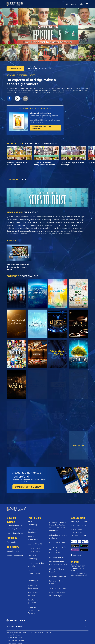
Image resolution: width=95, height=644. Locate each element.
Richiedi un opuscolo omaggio (42, 127)
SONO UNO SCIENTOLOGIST (21, 75)
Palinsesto (11, 540)
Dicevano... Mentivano (58, 574)
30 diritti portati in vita (58, 586)
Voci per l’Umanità (35, 542)
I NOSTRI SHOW (34, 516)
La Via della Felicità (57, 555)
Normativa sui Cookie (16, 636)
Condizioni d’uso (14, 633)
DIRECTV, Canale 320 (79, 520)
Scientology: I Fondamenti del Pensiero (34, 608)
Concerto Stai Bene (57, 540)
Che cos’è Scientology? (41, 113)
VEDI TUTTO (79, 445)
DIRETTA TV (12, 536)
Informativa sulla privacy (17, 638)
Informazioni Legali (15, 641)
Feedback (77, 548)
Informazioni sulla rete (15, 531)
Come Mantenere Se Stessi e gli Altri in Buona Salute (57, 548)
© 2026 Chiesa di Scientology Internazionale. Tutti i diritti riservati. (29, 630)
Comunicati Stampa (14, 549)
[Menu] (87, 4)
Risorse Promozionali (15, 553)
